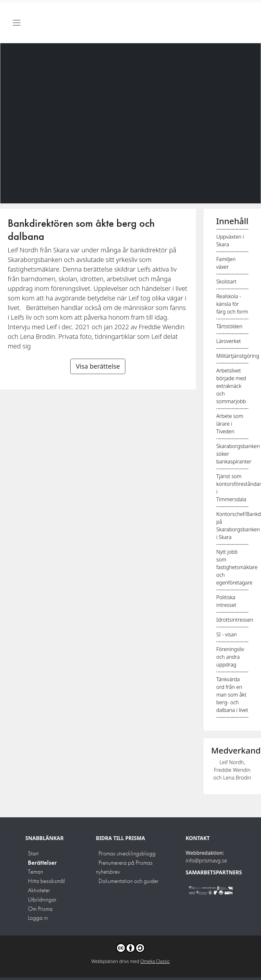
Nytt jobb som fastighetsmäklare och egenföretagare (237, 567)
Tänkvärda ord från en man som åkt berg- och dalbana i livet (232, 695)
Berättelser (42, 863)
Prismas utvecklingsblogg (127, 853)
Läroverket (229, 341)
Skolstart (227, 282)
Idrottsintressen (235, 620)
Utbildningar (42, 899)
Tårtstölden (230, 326)
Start (33, 853)
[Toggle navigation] (17, 23)
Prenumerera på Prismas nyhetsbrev (124, 867)
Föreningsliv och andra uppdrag (230, 657)
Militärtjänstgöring (238, 356)
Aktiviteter (39, 890)
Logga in (38, 918)
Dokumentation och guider (128, 881)
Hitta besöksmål (46, 881)
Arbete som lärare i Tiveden (230, 424)
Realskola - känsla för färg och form (232, 304)
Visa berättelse (98, 366)
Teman (35, 872)
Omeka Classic (155, 961)
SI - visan (227, 634)
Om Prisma (40, 909)
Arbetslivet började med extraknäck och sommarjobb (231, 386)
